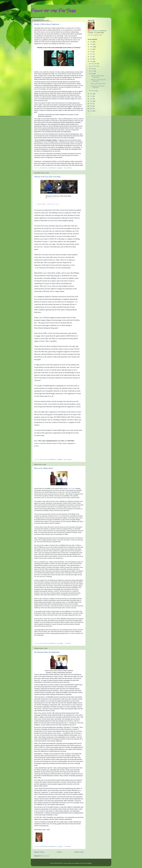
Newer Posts (39, 852)
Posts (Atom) (45, 856)
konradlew (77, 863)
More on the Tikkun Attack (44, 468)
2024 (91, 47)
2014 (91, 99)
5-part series (72, 488)
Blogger (89, 863)
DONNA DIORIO (41, 204)
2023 (91, 49)
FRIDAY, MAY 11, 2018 (53, 204)
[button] (60, 204)
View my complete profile (95, 35)
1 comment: (68, 643)
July (93, 69)
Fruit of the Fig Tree (53, 11)
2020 (91, 57)
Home (59, 852)
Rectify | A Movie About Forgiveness (47, 24)
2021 (91, 54)
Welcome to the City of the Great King (47, 177)
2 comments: (68, 846)
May (93, 74)
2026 (91, 42)
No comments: (68, 168)
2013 (91, 101)
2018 (91, 61)
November (94, 66)
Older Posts (79, 852)
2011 (91, 106)
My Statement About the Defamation (47, 652)
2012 (91, 104)
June (93, 71)
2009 (91, 111)
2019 (91, 59)
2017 (91, 94)
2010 (91, 109)
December (94, 64)
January (94, 91)
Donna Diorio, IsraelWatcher (98, 31)
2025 (91, 44)
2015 (91, 96)
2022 (91, 52)
